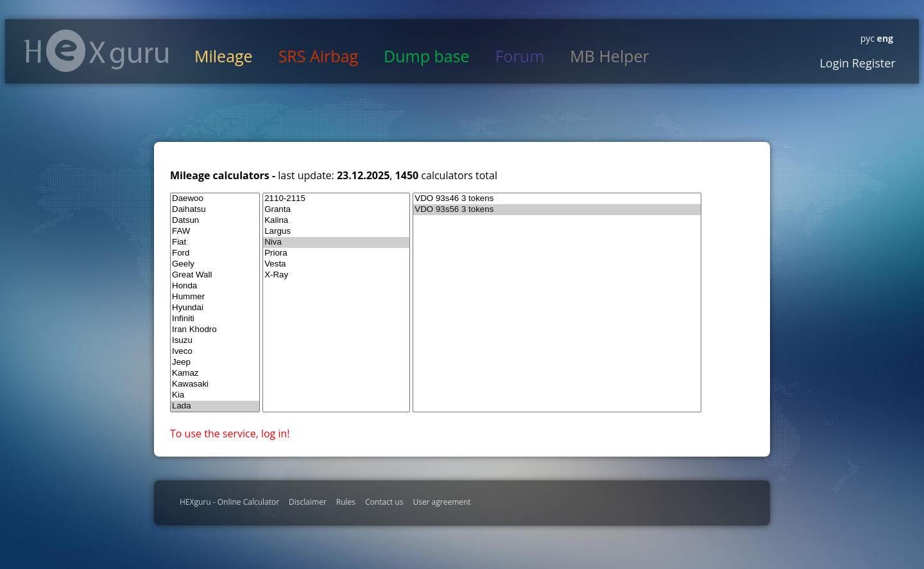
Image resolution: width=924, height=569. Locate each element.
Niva (336, 242)
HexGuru (97, 51)
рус (868, 38)
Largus (336, 232)
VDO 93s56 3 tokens (557, 210)
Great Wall (215, 275)
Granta (336, 210)
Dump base (427, 56)
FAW (215, 232)
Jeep (215, 363)
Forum (520, 56)
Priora (336, 253)
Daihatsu (215, 210)
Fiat (215, 242)
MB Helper (609, 56)
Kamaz (215, 373)
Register (872, 63)
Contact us (384, 502)
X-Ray (336, 275)
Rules (346, 502)
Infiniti (215, 319)
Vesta (336, 264)
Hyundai (215, 308)
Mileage (224, 56)
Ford (215, 253)
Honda (215, 286)
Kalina (336, 221)
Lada (215, 406)
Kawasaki (215, 384)
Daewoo (215, 199)
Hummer (215, 297)
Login (834, 63)
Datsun (215, 221)
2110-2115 (336, 199)
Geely (215, 264)
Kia (215, 395)
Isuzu (215, 341)
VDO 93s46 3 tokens (557, 199)
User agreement (441, 502)
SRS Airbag (318, 56)
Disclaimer (308, 502)
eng (884, 38)
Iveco (215, 352)
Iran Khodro (215, 330)
